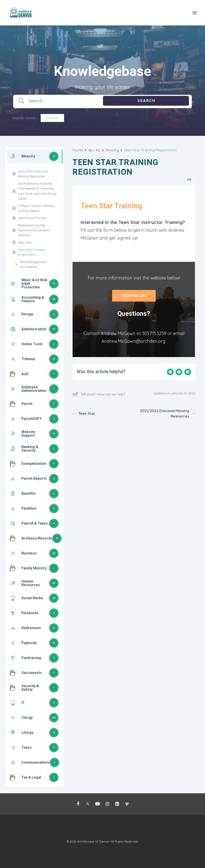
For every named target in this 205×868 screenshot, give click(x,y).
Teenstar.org (134, 296)
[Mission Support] (21, 13)
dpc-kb (94, 150)
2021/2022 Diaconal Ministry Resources (167, 413)
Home (78, 150)
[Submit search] (146, 101)
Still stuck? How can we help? (99, 394)
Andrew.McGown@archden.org (133, 341)
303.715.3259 (154, 333)
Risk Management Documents (33, 264)
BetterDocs (143, 436)
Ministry (112, 150)
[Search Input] (61, 101)
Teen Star (84, 413)
